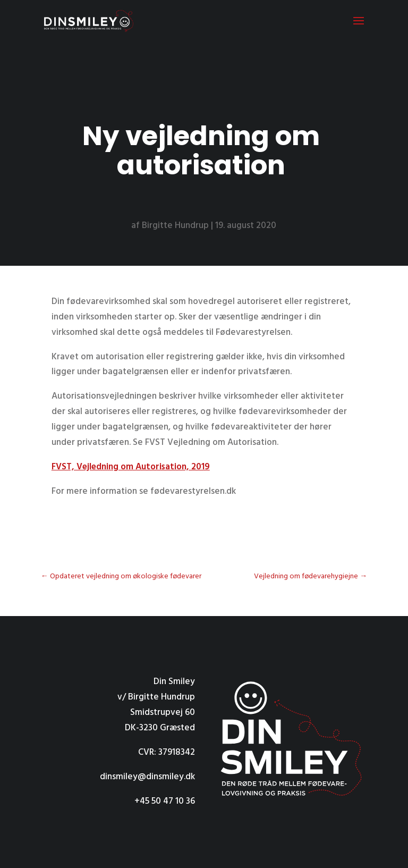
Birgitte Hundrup (175, 226)
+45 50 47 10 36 (165, 801)
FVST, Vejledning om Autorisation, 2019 (131, 467)
